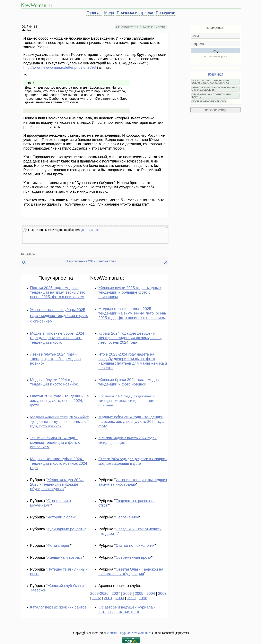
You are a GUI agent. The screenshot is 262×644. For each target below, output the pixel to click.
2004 (151, 593)
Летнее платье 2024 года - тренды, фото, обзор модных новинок (56, 359)
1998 (143, 598)
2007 (116, 593)
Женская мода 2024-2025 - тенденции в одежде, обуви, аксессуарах (57, 484)
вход (216, 51)
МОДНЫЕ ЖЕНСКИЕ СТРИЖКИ (209, 101)
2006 (128, 593)
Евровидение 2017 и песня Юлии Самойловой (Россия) (94, 261)
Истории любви (61, 517)
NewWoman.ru (36, 5)
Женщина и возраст (65, 557)
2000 (120, 598)
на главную (28, 254)
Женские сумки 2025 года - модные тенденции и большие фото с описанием (130, 292)
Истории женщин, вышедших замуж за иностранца (133, 482)
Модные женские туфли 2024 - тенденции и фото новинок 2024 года (59, 463)
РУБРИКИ (216, 75)
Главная (94, 13)
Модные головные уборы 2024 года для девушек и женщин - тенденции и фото (57, 338)
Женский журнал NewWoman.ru (129, 633)
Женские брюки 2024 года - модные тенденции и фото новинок (130, 382)
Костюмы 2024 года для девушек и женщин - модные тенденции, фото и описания (128, 401)
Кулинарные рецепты (66, 529)
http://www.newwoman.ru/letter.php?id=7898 (60, 67)
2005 (139, 593)
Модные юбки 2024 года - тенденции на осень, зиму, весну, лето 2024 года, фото (132, 422)
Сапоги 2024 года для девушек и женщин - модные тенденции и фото (133, 461)
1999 (131, 598)
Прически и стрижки (135, 13)
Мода (109, 13)
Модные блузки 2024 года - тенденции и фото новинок (54, 382)
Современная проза (133, 557)
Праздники (165, 13)
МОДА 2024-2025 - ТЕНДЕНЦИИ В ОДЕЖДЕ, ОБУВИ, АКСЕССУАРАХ (210, 82)
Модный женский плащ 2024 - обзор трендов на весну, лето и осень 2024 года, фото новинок (60, 422)
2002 (97, 598)
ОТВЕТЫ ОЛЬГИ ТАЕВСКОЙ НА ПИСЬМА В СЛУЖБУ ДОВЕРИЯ (215, 89)
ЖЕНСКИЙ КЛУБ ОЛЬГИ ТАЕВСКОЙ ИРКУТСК (141, 27)
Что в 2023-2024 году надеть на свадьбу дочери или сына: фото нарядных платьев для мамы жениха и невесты (133, 361)
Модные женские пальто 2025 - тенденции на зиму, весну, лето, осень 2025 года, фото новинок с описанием (132, 313)
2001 (108, 598)
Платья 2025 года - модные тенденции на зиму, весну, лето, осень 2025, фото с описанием (58, 292)
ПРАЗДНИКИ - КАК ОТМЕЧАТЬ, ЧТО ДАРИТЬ (211, 96)
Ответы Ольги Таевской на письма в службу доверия (131, 571)
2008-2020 (99, 593)
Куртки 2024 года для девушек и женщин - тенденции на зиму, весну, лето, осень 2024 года (130, 338)
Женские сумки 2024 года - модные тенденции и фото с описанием (55, 442)
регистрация (90, 230)
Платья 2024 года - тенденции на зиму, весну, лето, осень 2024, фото (59, 401)
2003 (162, 593)
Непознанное (127, 517)
